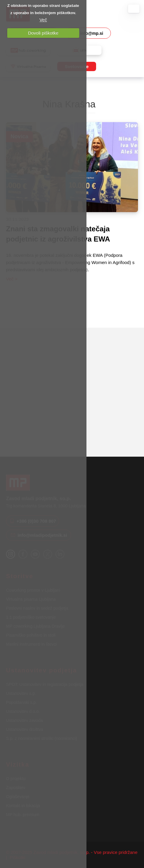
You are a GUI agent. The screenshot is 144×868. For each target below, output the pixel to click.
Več (43, 20)
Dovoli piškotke (43, 33)
